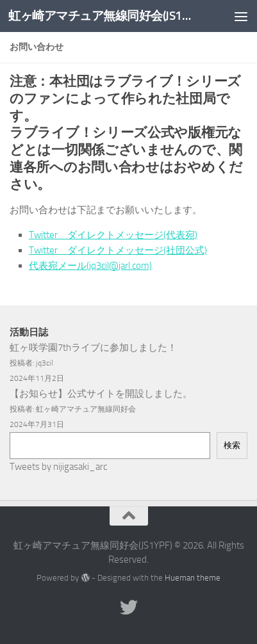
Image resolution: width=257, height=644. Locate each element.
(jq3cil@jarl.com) (119, 266)
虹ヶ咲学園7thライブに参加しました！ (93, 348)
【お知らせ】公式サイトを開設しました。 (101, 394)
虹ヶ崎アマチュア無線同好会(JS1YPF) (101, 16)
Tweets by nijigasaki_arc (58, 467)
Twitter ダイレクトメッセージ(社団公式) (118, 250)
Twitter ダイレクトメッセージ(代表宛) (113, 235)
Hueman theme (193, 578)
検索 (232, 445)
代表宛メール (58, 266)
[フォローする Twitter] (129, 608)
